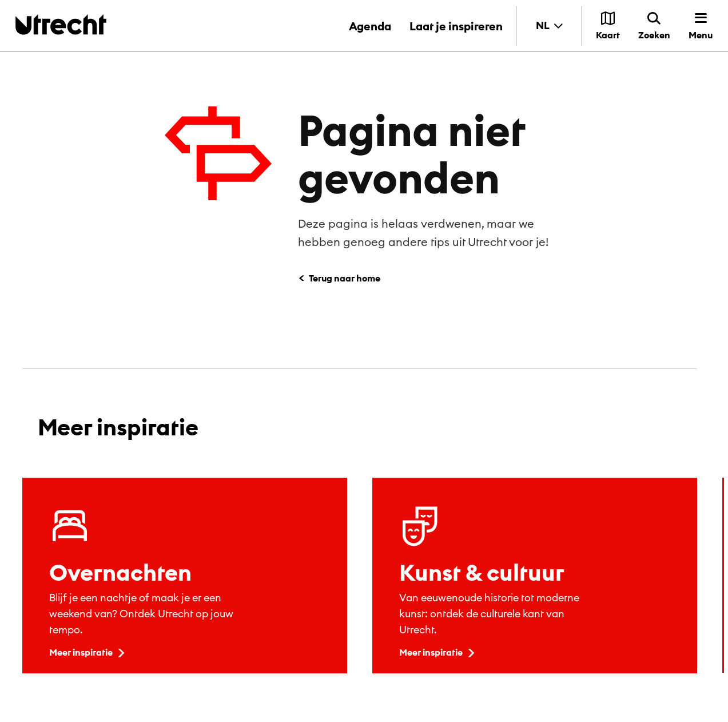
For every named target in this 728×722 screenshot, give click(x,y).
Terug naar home (345, 278)
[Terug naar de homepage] (61, 24)
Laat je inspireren (456, 26)
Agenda (370, 26)
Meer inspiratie (88, 652)
